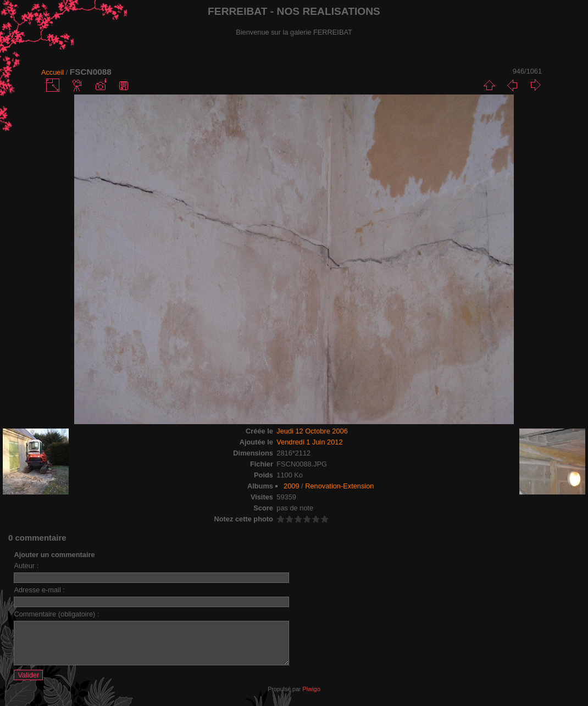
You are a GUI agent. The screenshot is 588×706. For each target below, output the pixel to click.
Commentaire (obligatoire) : (56, 614)
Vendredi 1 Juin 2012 (309, 442)
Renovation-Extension (339, 486)
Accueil (52, 72)
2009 (291, 486)
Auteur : (26, 566)
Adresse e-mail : (39, 590)
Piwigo (311, 697)
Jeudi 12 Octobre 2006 (312, 431)
